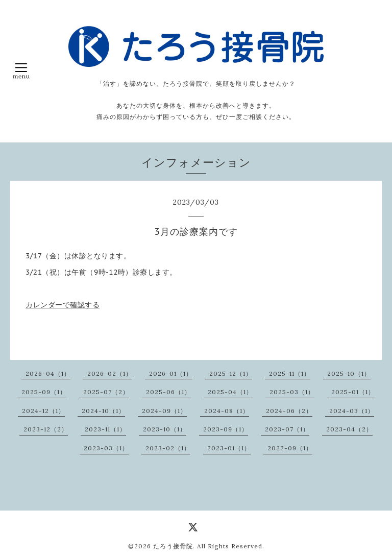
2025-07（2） (106, 392)
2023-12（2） (46, 429)
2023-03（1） (106, 448)
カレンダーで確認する (63, 305)
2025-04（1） (230, 392)
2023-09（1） (226, 429)
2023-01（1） (229, 448)
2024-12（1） (43, 411)
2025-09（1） (44, 392)
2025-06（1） (168, 392)
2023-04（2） (349, 429)
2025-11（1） (290, 373)
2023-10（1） (165, 429)
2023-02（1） (168, 448)
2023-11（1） (105, 429)
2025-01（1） (353, 392)
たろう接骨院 (173, 546)
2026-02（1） (110, 373)
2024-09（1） (164, 411)
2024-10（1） (103, 411)
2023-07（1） (287, 429)
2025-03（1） (292, 392)
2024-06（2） (289, 411)
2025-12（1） (231, 373)
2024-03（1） (352, 411)
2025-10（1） (349, 373)
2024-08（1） (227, 411)
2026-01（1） (171, 373)
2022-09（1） (290, 448)
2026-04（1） (48, 373)
